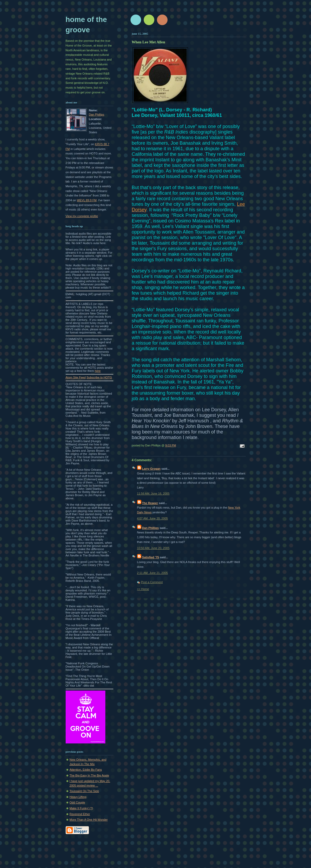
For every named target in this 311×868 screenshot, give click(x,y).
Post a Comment (152, 582)
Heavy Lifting (78, 797)
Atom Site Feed (76, 377)
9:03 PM (171, 445)
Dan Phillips (97, 115)
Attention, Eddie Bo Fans (86, 770)
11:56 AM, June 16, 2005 (153, 494)
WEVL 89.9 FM (87, 200)
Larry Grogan (151, 469)
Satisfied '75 (151, 557)
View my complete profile (82, 216)
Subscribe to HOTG (99, 377)
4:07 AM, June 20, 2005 (153, 518)
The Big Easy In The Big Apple (89, 775)
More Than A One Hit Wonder (89, 820)
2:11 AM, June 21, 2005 (153, 573)
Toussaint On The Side (84, 791)
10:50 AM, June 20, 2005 (153, 548)
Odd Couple (77, 802)
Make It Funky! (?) (81, 808)
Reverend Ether (80, 814)
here (98, 371)
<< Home (143, 589)
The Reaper (150, 503)
